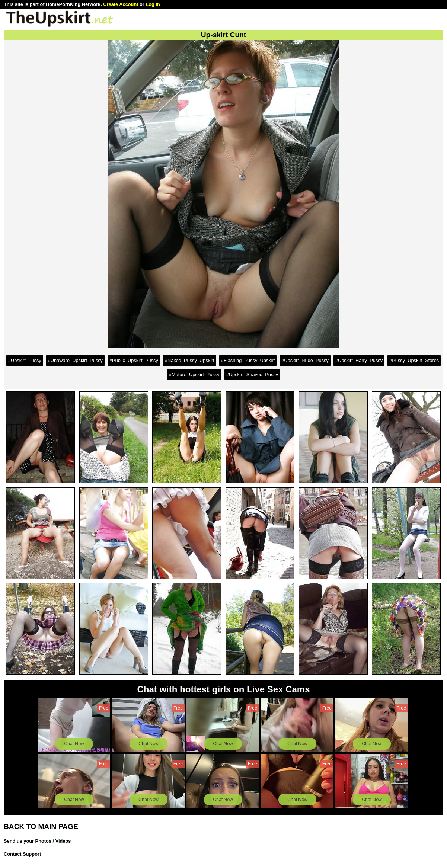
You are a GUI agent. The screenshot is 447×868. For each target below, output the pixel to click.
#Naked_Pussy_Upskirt (190, 360)
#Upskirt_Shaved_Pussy (252, 374)
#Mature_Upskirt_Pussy (194, 374)
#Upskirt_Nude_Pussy (305, 360)
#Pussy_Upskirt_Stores (414, 360)
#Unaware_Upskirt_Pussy (75, 360)
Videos (63, 841)
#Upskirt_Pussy (25, 360)
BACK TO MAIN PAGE (41, 827)
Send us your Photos (28, 841)
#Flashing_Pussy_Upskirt (248, 360)
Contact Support (22, 854)
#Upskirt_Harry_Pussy (359, 360)
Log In (153, 4)
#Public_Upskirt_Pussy (134, 360)
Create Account (121, 4)
